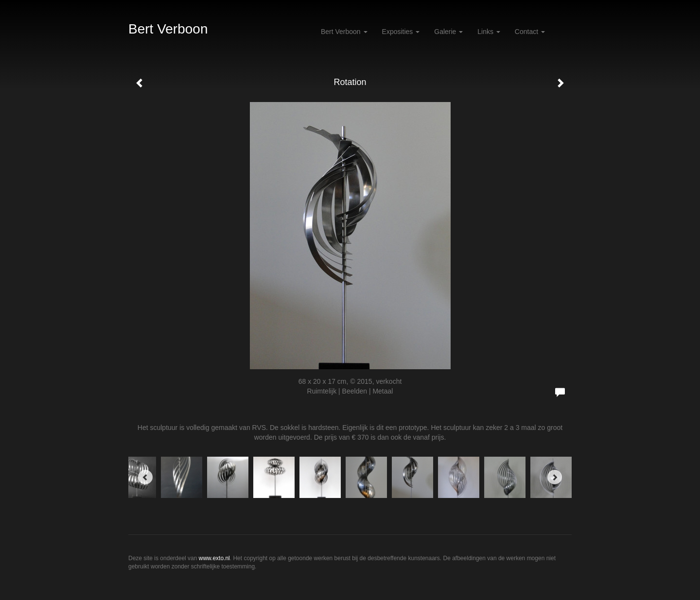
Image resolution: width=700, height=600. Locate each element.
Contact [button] (530, 32)
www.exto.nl (214, 558)
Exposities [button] (401, 32)
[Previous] (145, 477)
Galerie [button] (448, 32)
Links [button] (489, 32)
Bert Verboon (168, 29)
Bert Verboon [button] (344, 32)
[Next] (555, 477)
